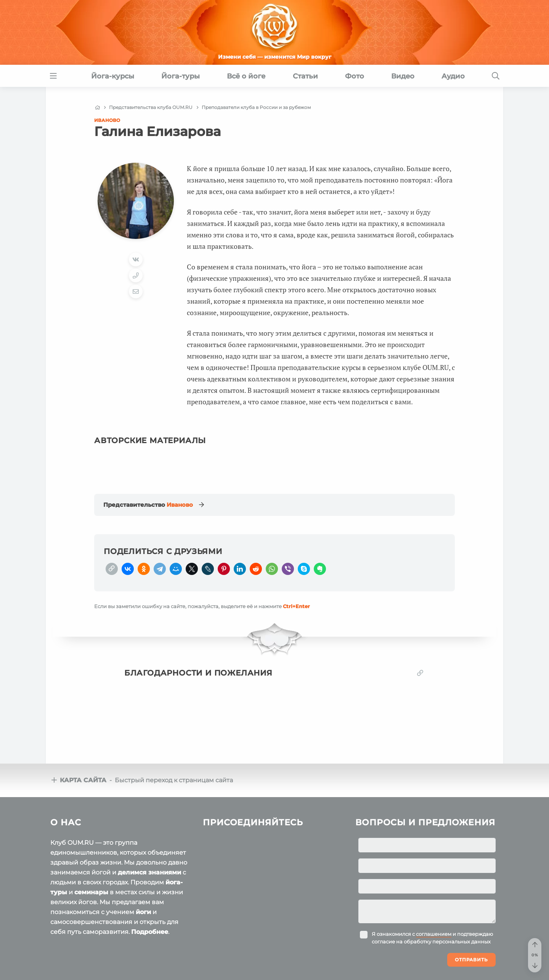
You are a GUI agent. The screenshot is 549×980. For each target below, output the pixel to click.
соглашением (434, 934)
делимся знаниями (149, 872)
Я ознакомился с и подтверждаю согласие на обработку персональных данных (432, 938)
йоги (143, 912)
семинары (91, 892)
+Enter (296, 606)
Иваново (107, 120)
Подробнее (150, 932)
